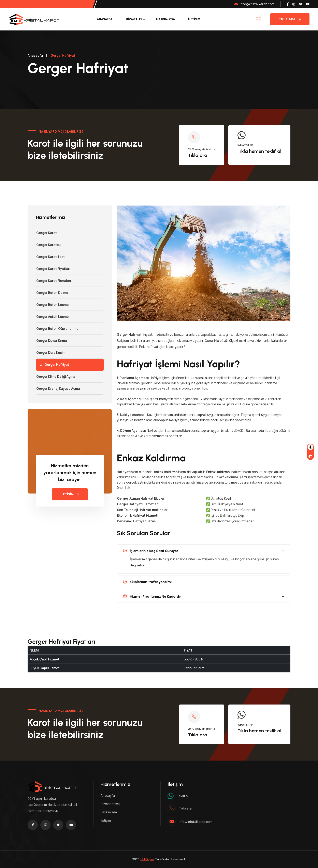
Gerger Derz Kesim (51, 353)
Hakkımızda (166, 19)
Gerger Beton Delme (52, 293)
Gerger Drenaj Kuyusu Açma (58, 389)
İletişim (106, 820)
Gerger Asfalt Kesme (52, 317)
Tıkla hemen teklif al (259, 151)
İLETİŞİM (194, 19)
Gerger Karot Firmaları (53, 281)
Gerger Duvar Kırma (51, 341)
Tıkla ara (198, 155)
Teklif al (183, 796)
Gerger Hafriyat (55, 365)
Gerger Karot (46, 233)
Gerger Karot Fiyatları (53, 269)
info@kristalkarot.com (254, 4)
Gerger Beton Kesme (52, 305)
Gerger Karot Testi (51, 257)
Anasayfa (105, 19)
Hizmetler (134, 19)
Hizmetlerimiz (111, 804)
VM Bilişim (147, 859)
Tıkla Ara (290, 19)
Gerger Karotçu (48, 245)
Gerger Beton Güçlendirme (57, 329)
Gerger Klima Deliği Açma (56, 377)
